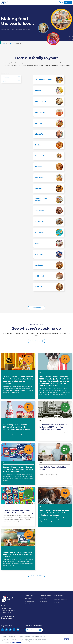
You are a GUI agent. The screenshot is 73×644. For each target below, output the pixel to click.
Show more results (37, 576)
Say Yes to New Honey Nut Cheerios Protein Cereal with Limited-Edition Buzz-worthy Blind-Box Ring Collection (18, 377)
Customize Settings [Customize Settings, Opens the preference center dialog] (66, 639)
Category (6, 82)
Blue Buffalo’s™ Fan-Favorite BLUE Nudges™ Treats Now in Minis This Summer (18, 550)
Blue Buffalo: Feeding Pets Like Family (55, 465)
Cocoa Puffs (49, 211)
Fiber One (49, 255)
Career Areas (43, 602)
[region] (36, 639)
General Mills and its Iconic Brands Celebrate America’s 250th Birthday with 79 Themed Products (18, 465)
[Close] (71, 639)
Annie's (49, 91)
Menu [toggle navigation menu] (68, 3)
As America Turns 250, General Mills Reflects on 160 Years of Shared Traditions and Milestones (55, 422)
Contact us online (6, 609)
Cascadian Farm (49, 157)
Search (61, 3)
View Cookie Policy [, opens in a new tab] (17, 642)
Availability (6, 78)
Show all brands (36, 308)
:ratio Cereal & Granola (49, 80)
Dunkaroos (49, 233)
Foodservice (57, 603)
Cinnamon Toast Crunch (49, 200)
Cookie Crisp (49, 222)
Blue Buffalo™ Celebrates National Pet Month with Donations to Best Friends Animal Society (55, 508)
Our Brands (29, 599)
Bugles (49, 146)
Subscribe (30, 631)
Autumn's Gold (49, 102)
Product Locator (30, 602)
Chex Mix (49, 189)
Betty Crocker (49, 113)
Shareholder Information (60, 600)
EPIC (49, 244)
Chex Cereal (49, 178)
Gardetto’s (49, 266)
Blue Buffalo (49, 135)
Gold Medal (49, 277)
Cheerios (49, 168)
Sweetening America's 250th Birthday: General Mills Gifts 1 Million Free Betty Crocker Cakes (18, 422)
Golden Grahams (49, 288)
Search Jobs (43, 599)
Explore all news (35, 342)
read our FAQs (7, 613)
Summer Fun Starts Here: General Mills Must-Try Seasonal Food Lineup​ (18, 508)
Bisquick (49, 124)
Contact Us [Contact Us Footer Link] (28, 605)
